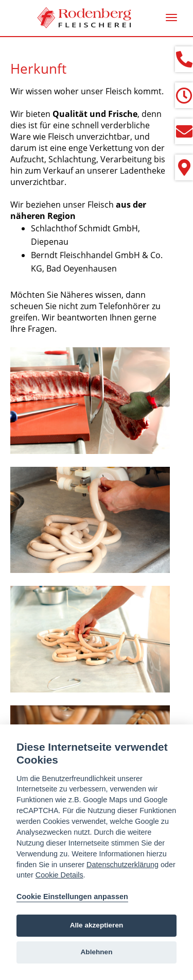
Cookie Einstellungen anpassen (72, 897)
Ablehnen (97, 952)
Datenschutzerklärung (122, 865)
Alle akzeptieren (97, 925)
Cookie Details (59, 875)
